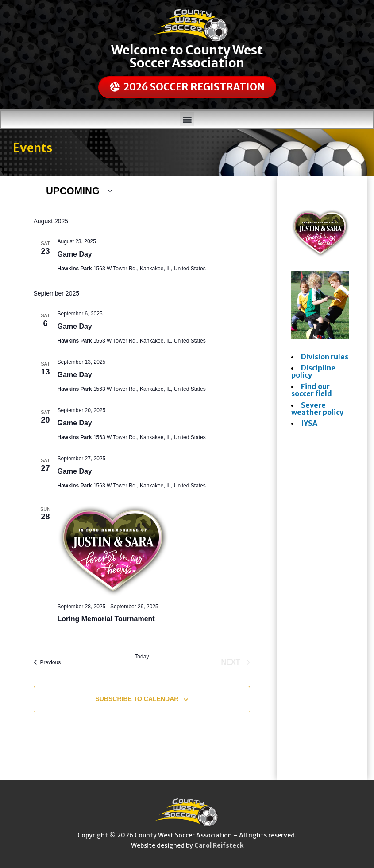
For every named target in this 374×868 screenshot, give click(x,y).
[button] (187, 119)
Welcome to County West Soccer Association (187, 56)
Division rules (325, 357)
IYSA (309, 423)
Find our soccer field (312, 390)
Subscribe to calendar (137, 699)
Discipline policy (313, 371)
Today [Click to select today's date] (142, 657)
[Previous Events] (47, 662)
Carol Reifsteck (219, 845)
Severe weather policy (317, 409)
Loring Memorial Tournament (106, 619)
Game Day (75, 254)
